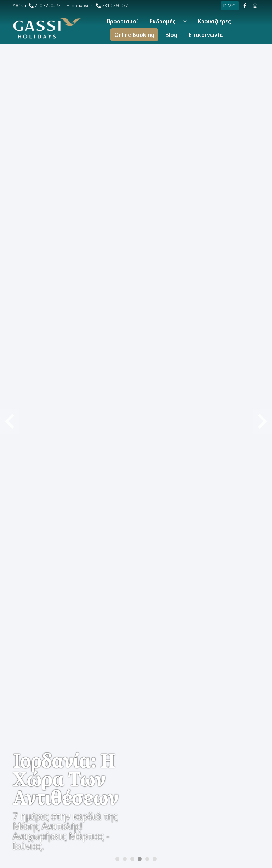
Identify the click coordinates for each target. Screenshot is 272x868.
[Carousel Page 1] (117, 859)
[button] (185, 21)
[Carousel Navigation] (136, 217)
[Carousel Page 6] (155, 859)
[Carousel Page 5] (147, 859)
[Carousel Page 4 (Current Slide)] (140, 859)
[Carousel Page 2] (125, 859)
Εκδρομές (163, 21)
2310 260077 (97, 5)
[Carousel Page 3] (132, 859)
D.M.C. (230, 5)
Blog (171, 35)
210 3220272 (37, 5)
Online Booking (134, 35)
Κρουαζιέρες (214, 21)
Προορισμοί (123, 21)
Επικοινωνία (206, 35)
